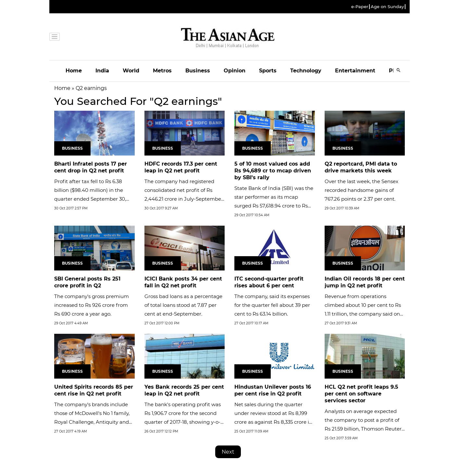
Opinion (235, 71)
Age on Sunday (387, 7)
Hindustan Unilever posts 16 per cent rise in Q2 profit (273, 390)
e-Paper (360, 7)
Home (74, 71)
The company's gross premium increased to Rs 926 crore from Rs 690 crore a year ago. (92, 305)
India (102, 71)
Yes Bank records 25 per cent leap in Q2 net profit (184, 390)
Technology (306, 71)
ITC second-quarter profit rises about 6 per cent (269, 282)
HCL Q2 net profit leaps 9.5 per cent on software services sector (361, 394)
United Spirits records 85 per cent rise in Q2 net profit (94, 390)
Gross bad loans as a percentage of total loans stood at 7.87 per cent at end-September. (183, 305)
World (131, 71)
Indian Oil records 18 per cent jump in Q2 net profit (365, 282)
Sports (268, 71)
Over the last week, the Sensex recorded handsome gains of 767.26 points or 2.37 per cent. (361, 190)
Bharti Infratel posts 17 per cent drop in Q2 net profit (91, 167)
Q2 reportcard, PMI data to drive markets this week (361, 167)
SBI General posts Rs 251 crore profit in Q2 (87, 282)
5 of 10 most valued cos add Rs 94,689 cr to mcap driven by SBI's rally (273, 171)
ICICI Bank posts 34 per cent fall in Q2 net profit (183, 282)
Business (198, 71)
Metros (162, 71)
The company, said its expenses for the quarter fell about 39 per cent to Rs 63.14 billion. (272, 305)
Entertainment (355, 71)
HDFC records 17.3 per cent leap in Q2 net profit (181, 167)
